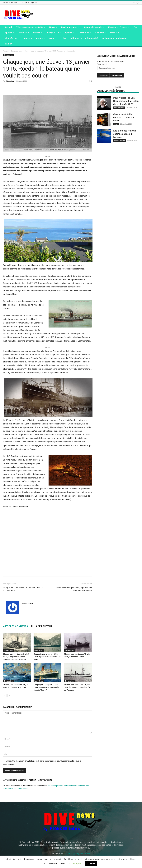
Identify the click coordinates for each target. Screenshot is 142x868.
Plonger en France (118, 27)
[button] (136, 27)
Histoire (24, 33)
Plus (64, 38)
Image (28, 38)
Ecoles (53, 38)
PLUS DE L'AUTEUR (42, 626)
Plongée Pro (12, 38)
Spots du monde (120, 140)
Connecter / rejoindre (30, 2)
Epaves (10, 33)
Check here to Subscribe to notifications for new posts (27, 780)
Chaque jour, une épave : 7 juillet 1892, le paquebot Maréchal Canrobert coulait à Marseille (16, 657)
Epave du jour (17, 51)
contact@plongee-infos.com (79, 854)
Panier (8, 44)
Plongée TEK (54, 33)
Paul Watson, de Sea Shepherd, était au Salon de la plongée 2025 (126, 101)
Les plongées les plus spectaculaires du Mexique (125, 134)
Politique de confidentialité (84, 38)
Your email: (102, 64)
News (53, 27)
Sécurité (101, 33)
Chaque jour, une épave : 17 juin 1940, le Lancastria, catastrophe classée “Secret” (46, 687)
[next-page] (9, 696)
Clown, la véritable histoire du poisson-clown (124, 117)
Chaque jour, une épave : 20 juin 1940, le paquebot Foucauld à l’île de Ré (47, 657)
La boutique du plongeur (115, 38)
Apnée (41, 38)
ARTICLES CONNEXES (15, 626)
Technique (85, 33)
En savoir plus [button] (75, 863)
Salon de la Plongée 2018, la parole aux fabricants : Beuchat (74, 589)
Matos (114, 33)
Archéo (38, 33)
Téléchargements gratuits (31, 27)
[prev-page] (5, 696)
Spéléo (70, 33)
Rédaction (10, 81)
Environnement (70, 27)
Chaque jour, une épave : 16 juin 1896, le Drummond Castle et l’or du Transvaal (77, 687)
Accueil (9, 27)
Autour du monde (94, 27)
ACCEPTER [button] (91, 864)
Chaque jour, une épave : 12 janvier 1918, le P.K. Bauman (23, 589)
